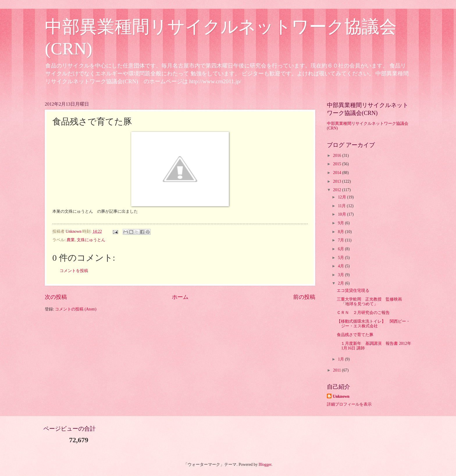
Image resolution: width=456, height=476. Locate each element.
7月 (341, 240)
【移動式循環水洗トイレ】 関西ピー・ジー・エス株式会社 (373, 324)
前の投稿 (304, 297)
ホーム (180, 297)
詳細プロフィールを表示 (349, 404)
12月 (342, 197)
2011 (337, 370)
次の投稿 (56, 297)
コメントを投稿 (74, 271)
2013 (337, 181)
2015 (337, 164)
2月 (341, 283)
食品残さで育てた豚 (355, 335)
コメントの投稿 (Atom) (76, 309)
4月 (341, 266)
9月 (341, 223)
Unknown (341, 396)
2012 (337, 190)
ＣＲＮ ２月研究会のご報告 (363, 313)
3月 (341, 275)
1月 (341, 359)
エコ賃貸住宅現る (353, 291)
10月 (342, 214)
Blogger (265, 465)
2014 (337, 173)
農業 (71, 240)
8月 (341, 232)
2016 (337, 156)
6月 (341, 249)
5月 (341, 258)
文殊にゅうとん (91, 240)
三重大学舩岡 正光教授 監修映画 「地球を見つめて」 (371, 302)
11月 (342, 206)
